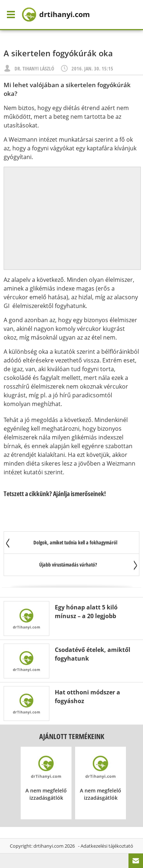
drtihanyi (56, 15)
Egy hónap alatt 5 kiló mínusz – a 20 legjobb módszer (86, 616)
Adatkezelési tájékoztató (107, 846)
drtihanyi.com (48, 846)
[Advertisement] (72, 218)
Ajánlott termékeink (72, 736)
